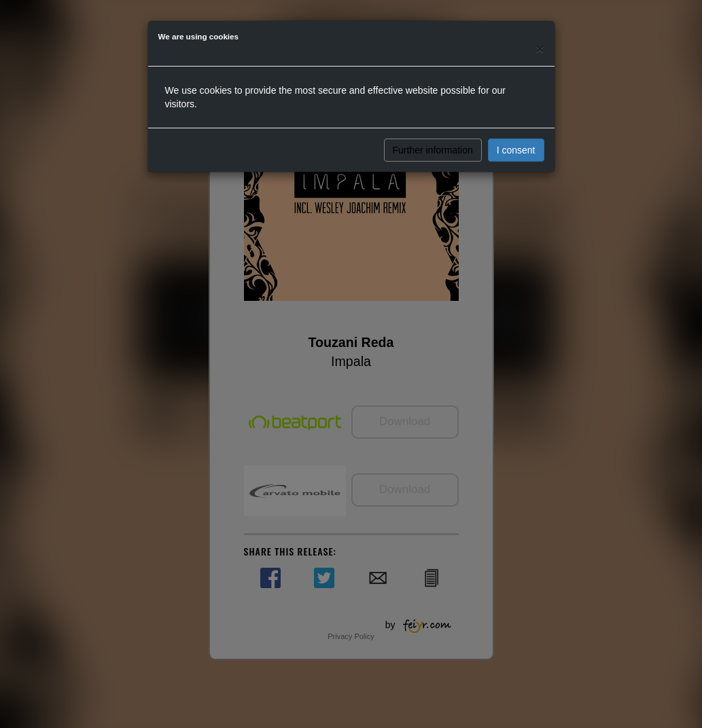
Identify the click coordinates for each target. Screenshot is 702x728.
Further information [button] (433, 150)
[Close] (540, 49)
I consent (516, 150)
